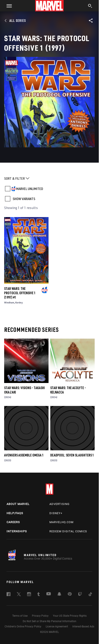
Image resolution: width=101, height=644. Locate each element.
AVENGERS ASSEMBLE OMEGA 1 (24, 455)
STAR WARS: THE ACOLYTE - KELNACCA (68, 390)
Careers (13, 522)
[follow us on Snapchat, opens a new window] (59, 595)
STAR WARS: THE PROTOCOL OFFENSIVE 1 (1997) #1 (20, 293)
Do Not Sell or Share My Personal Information (50, 621)
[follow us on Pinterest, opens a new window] (70, 594)
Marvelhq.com (61, 522)
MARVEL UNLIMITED (30, 189)
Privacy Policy (40, 616)
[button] (8, 6)
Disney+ (56, 513)
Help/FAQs (15, 513)
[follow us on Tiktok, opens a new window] (90, 595)
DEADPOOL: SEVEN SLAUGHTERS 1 (72, 455)
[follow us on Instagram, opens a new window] (29, 595)
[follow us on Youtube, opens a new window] (49, 594)
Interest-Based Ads (83, 627)
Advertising (59, 504)
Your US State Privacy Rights (70, 616)
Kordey (19, 302)
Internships (17, 531)
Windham (9, 302)
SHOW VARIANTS (24, 199)
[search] (90, 6)
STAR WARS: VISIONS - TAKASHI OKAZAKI (24, 390)
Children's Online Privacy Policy (23, 627)
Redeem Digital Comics (68, 531)
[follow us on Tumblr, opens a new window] (39, 595)
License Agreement (57, 627)
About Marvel (18, 504)
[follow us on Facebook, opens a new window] (9, 595)
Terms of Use (20, 616)
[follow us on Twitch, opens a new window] (80, 595)
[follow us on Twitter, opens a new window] (19, 595)
